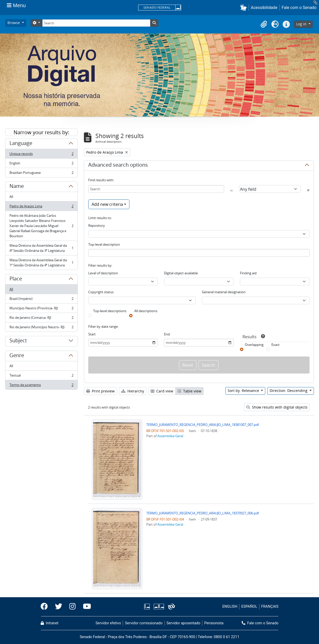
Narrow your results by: (41, 132)
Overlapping (254, 345)
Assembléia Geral (170, 436)
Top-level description (104, 244)
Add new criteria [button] (107, 204)
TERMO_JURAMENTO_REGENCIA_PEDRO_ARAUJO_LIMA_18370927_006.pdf (203, 513)
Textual (41, 376)
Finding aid (248, 273)
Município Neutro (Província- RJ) (41, 309)
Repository (97, 225)
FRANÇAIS (270, 607)
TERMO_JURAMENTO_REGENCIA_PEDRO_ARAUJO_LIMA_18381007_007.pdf (203, 425)
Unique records (41, 155)
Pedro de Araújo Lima (41, 207)
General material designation (224, 292)
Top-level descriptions (110, 311)
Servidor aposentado (183, 623)
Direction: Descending (289, 391)
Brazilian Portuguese (41, 174)
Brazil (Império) (41, 300)
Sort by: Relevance (244, 391)
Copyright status (101, 292)
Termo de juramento (41, 386)
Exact (276, 345)
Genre (17, 356)
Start (92, 334)
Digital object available (181, 273)
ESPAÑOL (249, 607)
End (167, 334)
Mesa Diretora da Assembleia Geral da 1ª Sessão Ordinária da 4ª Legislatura (41, 263)
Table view (189, 391)
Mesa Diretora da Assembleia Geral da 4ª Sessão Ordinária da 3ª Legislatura (41, 248)
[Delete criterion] (308, 190)
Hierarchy (133, 391)
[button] (244, 8)
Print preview (100, 391)
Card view (162, 391)
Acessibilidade (264, 8)
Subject (18, 341)
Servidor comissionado (144, 623)
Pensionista (214, 623)
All (11, 197)
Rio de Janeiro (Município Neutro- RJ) (41, 328)
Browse (14, 23)
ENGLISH (230, 607)
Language (21, 144)
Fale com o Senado (299, 8)
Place (16, 279)
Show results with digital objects (277, 407)
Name (17, 187)
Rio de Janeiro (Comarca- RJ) (41, 319)
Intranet (50, 623)
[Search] (96, 23)
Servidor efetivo (108, 623)
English (41, 164)
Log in (302, 24)
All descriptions (146, 311)
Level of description (103, 273)
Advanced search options (118, 166)
